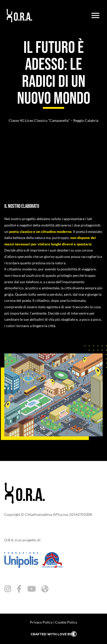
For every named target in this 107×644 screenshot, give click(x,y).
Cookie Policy (66, 622)
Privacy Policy (41, 622)
